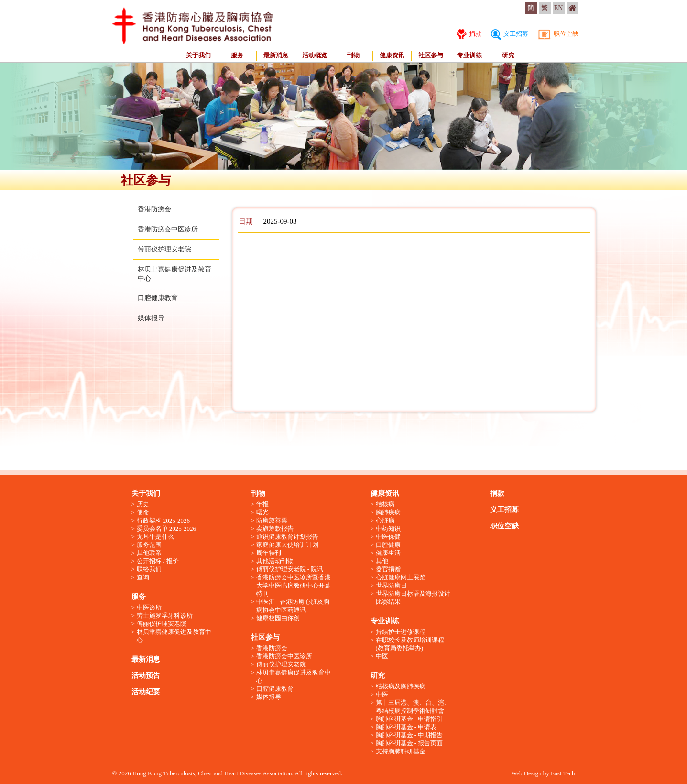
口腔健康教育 (158, 298)
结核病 (385, 504)
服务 (237, 55)
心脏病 (385, 520)
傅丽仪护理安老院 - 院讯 (290, 569)
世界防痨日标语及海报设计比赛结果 (413, 598)
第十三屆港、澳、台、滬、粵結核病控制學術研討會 (413, 707)
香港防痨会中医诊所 (168, 229)
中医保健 (388, 537)
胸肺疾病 (388, 512)
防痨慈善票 (272, 520)
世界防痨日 (391, 585)
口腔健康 (388, 545)
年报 (262, 504)
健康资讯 (392, 55)
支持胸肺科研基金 (401, 751)
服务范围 (149, 545)
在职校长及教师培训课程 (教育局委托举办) (410, 644)
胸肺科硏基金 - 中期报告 (409, 735)
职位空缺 (558, 34)
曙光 (262, 512)
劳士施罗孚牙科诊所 (165, 615)
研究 (508, 55)
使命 (143, 512)
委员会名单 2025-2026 (167, 528)
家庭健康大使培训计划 (287, 545)
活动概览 (315, 55)
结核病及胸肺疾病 (401, 686)
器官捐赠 (388, 569)
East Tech (563, 773)
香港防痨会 (154, 209)
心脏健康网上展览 (401, 577)
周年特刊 (269, 553)
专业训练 (469, 55)
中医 (382, 656)
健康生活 (388, 553)
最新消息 (276, 55)
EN (559, 8)
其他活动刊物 (275, 561)
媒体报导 (151, 318)
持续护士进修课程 (401, 632)
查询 (143, 577)
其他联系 (149, 553)
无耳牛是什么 (155, 537)
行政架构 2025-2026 (164, 520)
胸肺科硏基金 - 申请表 (406, 727)
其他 (382, 561)
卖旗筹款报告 (275, 528)
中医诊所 (149, 607)
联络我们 (149, 569)
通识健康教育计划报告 (287, 537)
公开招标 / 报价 (158, 561)
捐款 (469, 34)
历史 (143, 504)
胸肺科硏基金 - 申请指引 (409, 719)
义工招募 (510, 34)
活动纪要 (146, 692)
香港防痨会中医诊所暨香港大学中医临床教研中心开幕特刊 (294, 585)
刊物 (353, 55)
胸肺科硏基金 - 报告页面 (409, 743)
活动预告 (146, 675)
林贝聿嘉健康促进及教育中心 (174, 636)
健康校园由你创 (278, 618)
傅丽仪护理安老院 (164, 249)
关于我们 (198, 55)
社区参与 (431, 55)
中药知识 (388, 528)
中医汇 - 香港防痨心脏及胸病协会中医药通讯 (293, 606)
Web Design (526, 773)
